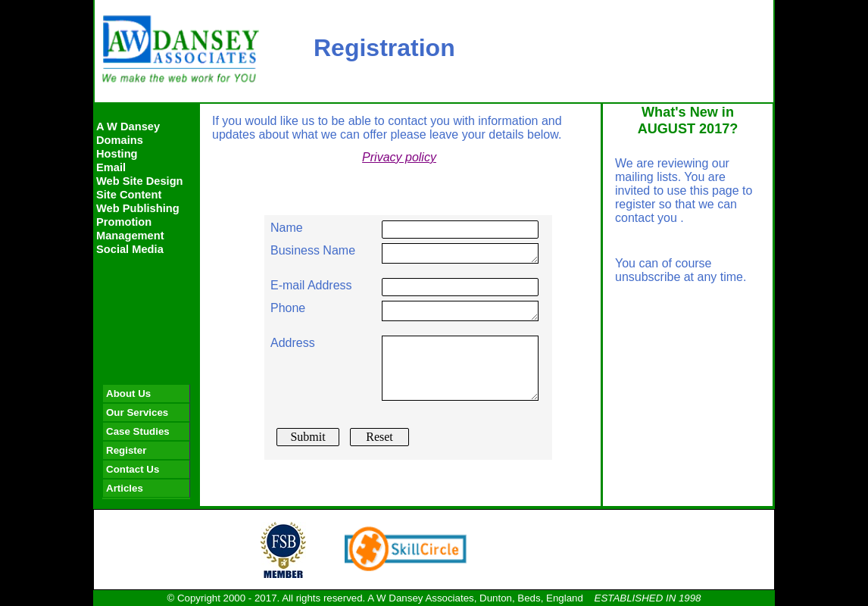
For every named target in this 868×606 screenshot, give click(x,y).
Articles (125, 488)
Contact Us (133, 469)
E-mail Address (311, 285)
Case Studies (138, 431)
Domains (120, 140)
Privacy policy (399, 157)
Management (130, 236)
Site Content (129, 195)
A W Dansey (128, 127)
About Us (128, 394)
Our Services (137, 412)
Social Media (130, 249)
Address (293, 343)
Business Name (313, 250)
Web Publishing (138, 208)
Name (287, 228)
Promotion (124, 222)
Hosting (117, 154)
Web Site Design (140, 181)
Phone (288, 308)
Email (111, 167)
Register (126, 450)
